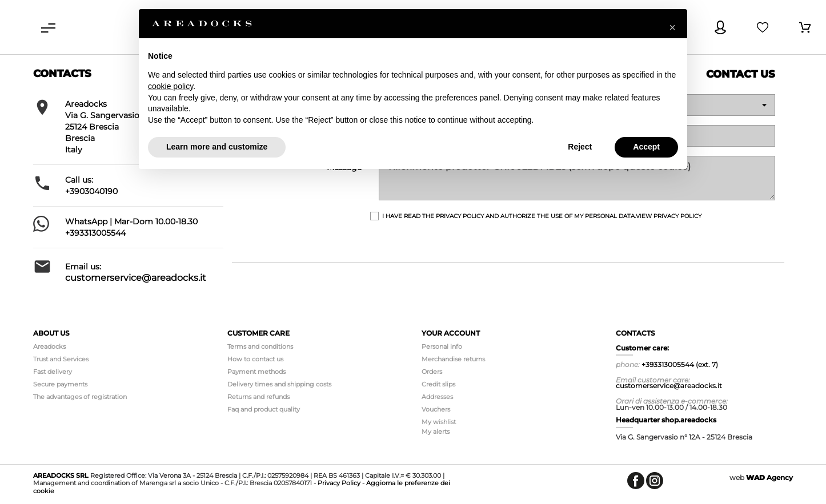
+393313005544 (95, 233)
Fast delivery (53, 372)
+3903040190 (91, 191)
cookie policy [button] (171, 86)
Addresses (437, 397)
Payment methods (256, 372)
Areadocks (49, 346)
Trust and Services (61, 359)
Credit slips (438, 384)
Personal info (442, 346)
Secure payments (60, 384)
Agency (769, 477)
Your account (451, 333)
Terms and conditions (260, 346)
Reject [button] (580, 147)
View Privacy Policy (669, 216)
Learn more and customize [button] (217, 147)
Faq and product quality (264, 409)
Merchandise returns (453, 359)
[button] (672, 27)
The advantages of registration (80, 397)
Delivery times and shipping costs (279, 384)
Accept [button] (646, 147)
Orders (432, 372)
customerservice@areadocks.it (136, 278)
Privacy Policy (339, 483)
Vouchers (436, 409)
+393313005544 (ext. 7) (680, 364)
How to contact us (255, 359)
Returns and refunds (258, 397)
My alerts (436, 432)
